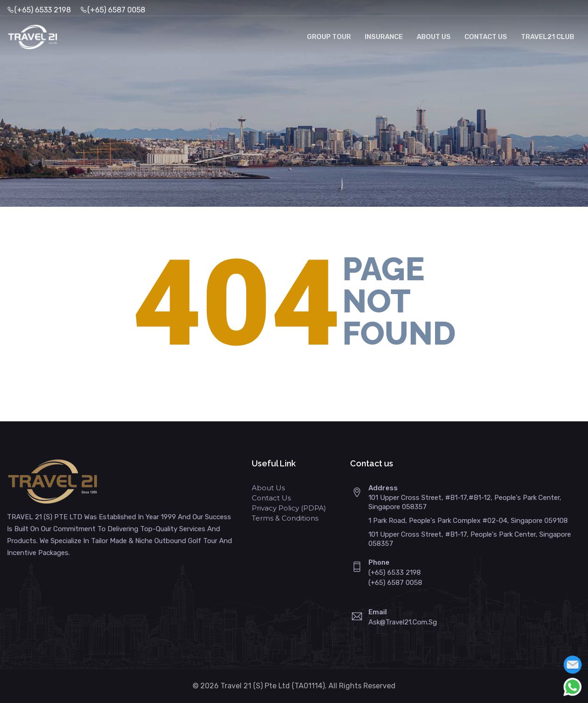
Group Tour (329, 37)
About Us (434, 37)
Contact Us (486, 37)
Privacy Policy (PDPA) (289, 508)
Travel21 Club (548, 37)
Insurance (384, 37)
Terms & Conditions (285, 518)
